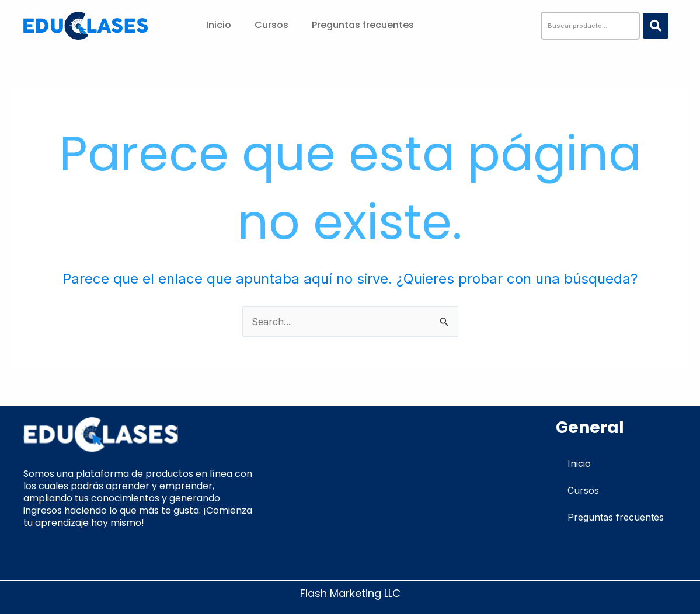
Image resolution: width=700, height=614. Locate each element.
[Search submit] (656, 26)
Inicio (219, 25)
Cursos (271, 25)
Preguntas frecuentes (363, 25)
